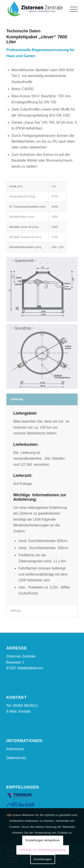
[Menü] (72, 9)
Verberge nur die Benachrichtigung (43, 850)
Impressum (15, 749)
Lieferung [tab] (17, 399)
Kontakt (24, 711)
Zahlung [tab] (15, 610)
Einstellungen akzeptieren (43, 840)
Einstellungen (43, 859)
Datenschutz (16, 758)
